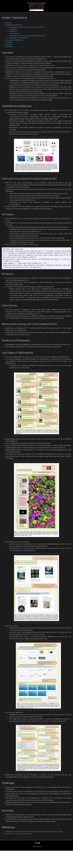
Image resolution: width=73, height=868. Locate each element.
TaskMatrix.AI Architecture (14, 25)
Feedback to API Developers (19, 38)
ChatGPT (35, 65)
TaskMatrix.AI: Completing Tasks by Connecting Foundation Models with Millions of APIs (34, 831)
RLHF (26, 328)
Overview (9, 23)
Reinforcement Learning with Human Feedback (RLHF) (27, 36)
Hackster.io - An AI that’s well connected (19, 834)
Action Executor (15, 34)
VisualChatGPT (58, 366)
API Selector (13, 31)
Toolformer (25, 65)
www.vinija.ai (37, 846)
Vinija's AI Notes (36, 3)
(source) (21, 110)
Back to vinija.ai (36, 7)
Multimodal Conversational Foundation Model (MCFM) (27, 27)
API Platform (13, 29)
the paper (11, 78)
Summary (9, 44)
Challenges (9, 42)
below (19, 366)
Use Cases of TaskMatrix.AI (14, 40)
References (9, 47)
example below (13, 244)
